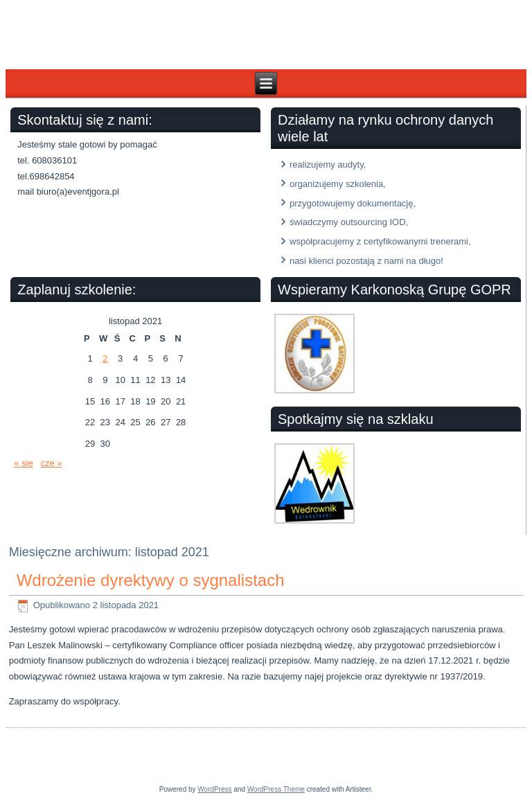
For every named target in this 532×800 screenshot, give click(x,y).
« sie (23, 463)
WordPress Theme (276, 789)
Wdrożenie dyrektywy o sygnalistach (151, 580)
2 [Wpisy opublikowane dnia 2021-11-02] (105, 358)
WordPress (214, 789)
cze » (52, 463)
